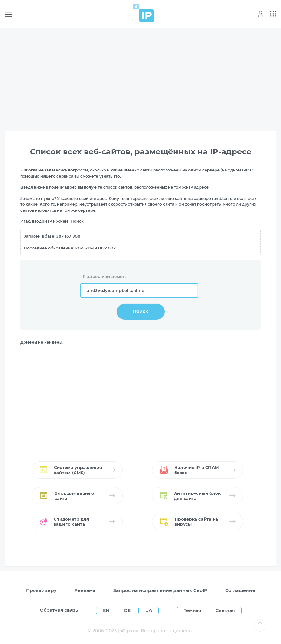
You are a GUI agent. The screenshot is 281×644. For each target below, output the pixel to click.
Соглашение (240, 590)
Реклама (85, 590)
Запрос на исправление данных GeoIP (160, 590)
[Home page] (143, 13)
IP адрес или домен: (104, 276)
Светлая (225, 610)
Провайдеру (41, 590)
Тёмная (192, 610)
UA (149, 610)
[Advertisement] (140, 78)
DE (128, 610)
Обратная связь (59, 610)
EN (107, 610)
